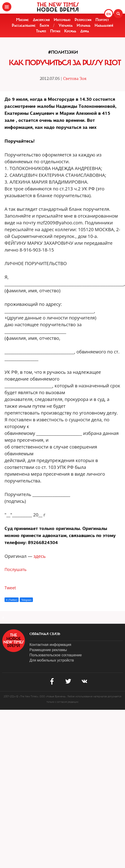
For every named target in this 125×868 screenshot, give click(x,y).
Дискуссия (41, 20)
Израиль (84, 25)
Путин (55, 31)
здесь (39, 556)
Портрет (102, 20)
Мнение (22, 20)
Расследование (24, 25)
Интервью (62, 20)
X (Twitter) (12, 600)
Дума (85, 31)
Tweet (10, 588)
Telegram (26, 600)
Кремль (70, 31)
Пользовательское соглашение (56, 655)
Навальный (104, 25)
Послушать (16, 569)
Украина (66, 25)
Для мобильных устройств (52, 660)
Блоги (44, 25)
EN (109, 14)
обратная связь (45, 634)
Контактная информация (50, 645)
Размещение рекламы (48, 650)
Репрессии (83, 20)
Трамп (41, 31)
